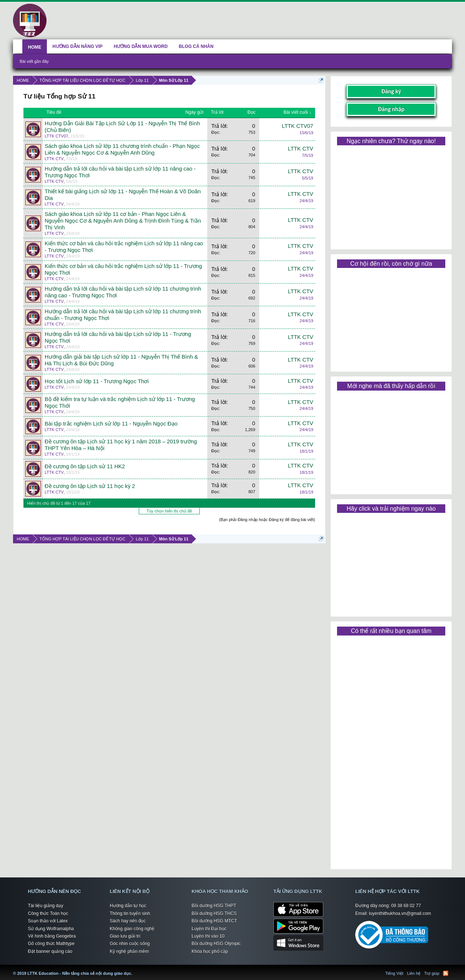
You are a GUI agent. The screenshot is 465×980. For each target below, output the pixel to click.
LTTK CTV (54, 159)
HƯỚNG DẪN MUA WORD (141, 46)
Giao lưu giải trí (125, 936)
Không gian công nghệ (132, 929)
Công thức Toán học (48, 913)
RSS (446, 973)
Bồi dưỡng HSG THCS (214, 913)
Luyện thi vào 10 (208, 936)
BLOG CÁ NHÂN (196, 46)
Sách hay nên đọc (128, 921)
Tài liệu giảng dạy (46, 906)
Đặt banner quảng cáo (50, 951)
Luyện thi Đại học (209, 929)
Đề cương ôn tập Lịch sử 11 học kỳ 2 (90, 486)
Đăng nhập (391, 109)
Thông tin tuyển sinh (130, 913)
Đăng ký (391, 91)
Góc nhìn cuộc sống (130, 944)
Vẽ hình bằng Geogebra (52, 936)
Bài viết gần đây (34, 61)
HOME (35, 47)
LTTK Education (134, 969)
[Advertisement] (391, 195)
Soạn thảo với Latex (48, 921)
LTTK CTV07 (56, 136)
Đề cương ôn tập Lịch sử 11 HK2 (85, 466)
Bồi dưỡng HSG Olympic (216, 944)
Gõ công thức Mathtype (51, 944)
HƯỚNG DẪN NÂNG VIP (78, 46)
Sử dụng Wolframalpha (51, 929)
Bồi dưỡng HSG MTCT (214, 921)
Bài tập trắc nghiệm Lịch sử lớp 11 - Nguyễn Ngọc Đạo (111, 424)
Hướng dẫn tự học (128, 906)
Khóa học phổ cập (210, 951)
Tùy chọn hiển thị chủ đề (169, 511)
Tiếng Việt (395, 973)
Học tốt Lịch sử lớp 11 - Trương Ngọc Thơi (97, 381)
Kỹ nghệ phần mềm (129, 951)
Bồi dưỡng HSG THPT (214, 906)
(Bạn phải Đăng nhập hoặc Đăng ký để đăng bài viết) (267, 520)
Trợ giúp (432, 973)
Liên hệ (414, 973)
